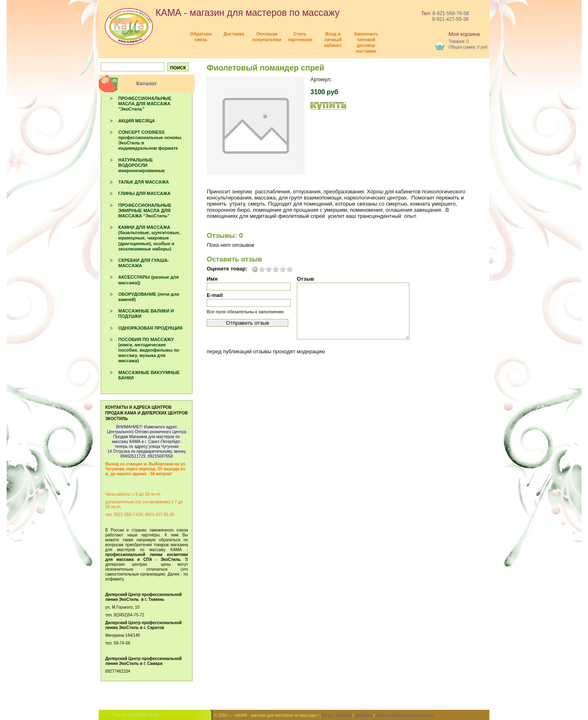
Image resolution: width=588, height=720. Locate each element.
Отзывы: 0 (225, 236)
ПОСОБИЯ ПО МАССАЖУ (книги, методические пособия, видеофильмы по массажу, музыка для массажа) (149, 350)
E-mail (215, 295)
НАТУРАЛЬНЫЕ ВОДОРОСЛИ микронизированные (141, 165)
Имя (212, 279)
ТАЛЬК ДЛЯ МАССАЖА (144, 182)
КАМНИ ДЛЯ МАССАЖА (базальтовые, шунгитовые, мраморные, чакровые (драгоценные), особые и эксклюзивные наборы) (149, 238)
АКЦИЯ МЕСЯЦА (137, 121)
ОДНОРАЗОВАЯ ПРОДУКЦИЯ (150, 328)
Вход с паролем (337, 715)
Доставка (364, 715)
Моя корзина (464, 34)
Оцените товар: (227, 269)
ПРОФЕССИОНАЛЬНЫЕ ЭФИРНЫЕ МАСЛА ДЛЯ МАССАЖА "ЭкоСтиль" (145, 210)
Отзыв (305, 279)
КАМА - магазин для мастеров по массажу (222, 13)
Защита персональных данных (405, 715)
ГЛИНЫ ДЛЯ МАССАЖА (144, 193)
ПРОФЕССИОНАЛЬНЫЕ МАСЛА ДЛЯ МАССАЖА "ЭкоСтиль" (145, 104)
